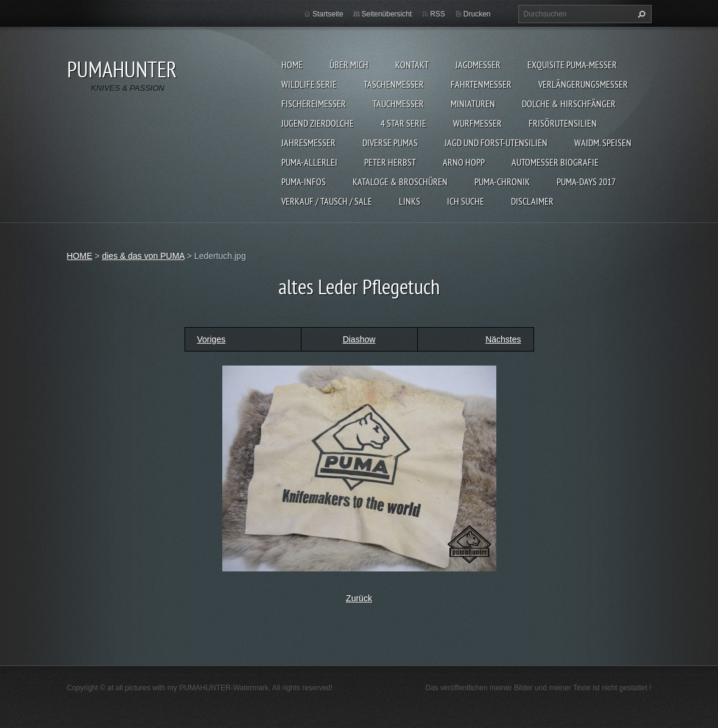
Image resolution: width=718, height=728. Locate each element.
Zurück (359, 598)
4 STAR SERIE (403, 123)
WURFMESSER (477, 123)
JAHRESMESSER (308, 143)
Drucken (477, 14)
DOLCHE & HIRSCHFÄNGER (569, 104)
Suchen (640, 14)
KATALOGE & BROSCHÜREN (400, 182)
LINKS (410, 201)
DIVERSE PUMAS (390, 143)
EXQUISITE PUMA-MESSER (572, 65)
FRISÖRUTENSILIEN (563, 123)
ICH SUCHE (466, 201)
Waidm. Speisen (603, 143)
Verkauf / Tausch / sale (327, 201)
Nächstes (503, 339)
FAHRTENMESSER (481, 84)
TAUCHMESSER (398, 104)
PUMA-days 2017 (586, 182)
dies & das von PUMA (143, 256)
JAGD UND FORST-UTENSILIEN (496, 143)
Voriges (212, 339)
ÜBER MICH (349, 65)
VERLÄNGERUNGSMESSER (583, 84)
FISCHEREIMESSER (314, 104)
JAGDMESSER (478, 65)
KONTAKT (412, 65)
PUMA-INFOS (304, 182)
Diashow (359, 339)
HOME (292, 65)
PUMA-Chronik (502, 182)
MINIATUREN (473, 104)
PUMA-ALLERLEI (309, 162)
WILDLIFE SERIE (309, 84)
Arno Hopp (464, 162)
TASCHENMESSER (394, 84)
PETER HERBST (390, 162)
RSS (438, 14)
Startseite (328, 14)
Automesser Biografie (555, 162)
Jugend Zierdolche (318, 123)
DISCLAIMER (532, 201)
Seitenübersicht (387, 14)
